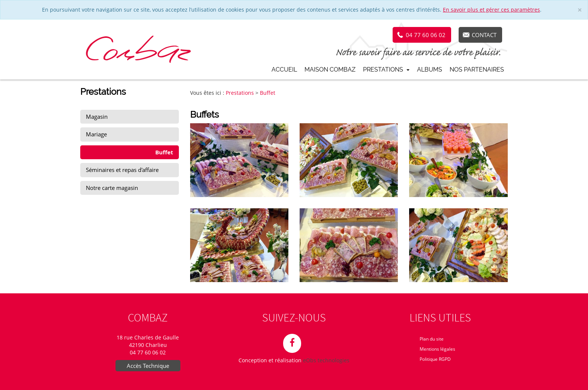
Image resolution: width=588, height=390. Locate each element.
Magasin (97, 117)
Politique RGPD (435, 359)
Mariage (96, 134)
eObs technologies (326, 360)
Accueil (284, 69)
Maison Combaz (330, 69)
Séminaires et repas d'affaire (122, 170)
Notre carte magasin (112, 188)
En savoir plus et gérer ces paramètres (491, 10)
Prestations (386, 69)
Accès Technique (148, 366)
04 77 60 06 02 (426, 35)
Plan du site (432, 339)
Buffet (164, 152)
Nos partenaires (477, 69)
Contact (484, 35)
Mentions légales (437, 349)
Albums (430, 69)
